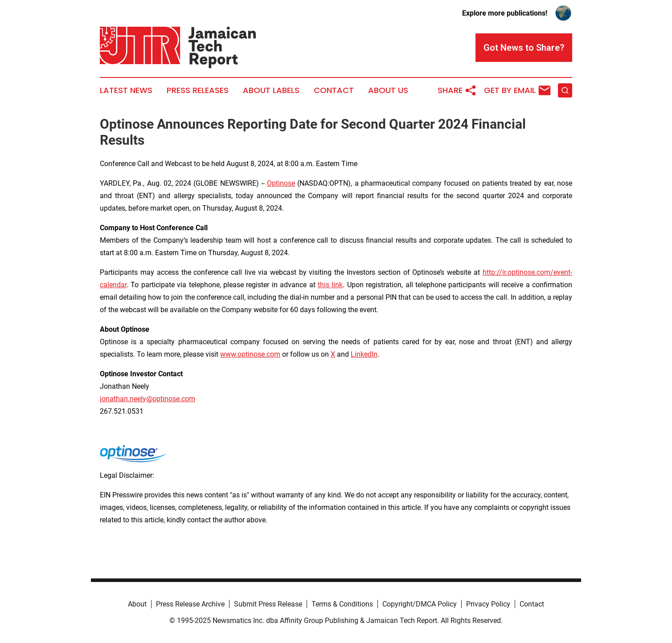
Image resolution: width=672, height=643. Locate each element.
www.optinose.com (250, 354)
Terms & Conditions (342, 604)
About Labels (271, 90)
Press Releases (198, 90)
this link (330, 285)
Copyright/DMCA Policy (420, 604)
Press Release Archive (190, 604)
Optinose (281, 183)
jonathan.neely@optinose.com (148, 399)
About (137, 604)
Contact (334, 90)
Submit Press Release (268, 604)
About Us (388, 90)
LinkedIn (364, 354)
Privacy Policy (488, 604)
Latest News (126, 90)
